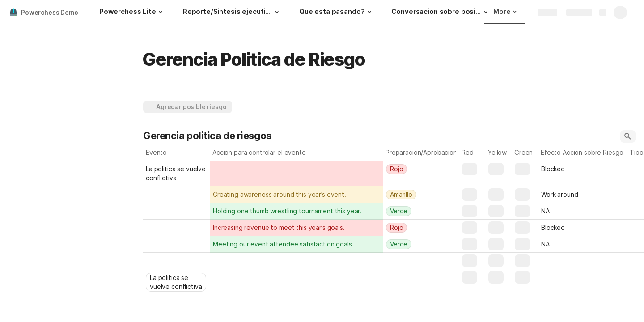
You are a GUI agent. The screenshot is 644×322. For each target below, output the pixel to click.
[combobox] (421, 169)
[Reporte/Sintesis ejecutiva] (232, 13)
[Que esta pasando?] (337, 13)
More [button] (505, 11)
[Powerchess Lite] (132, 13)
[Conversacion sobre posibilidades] (441, 13)
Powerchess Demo (50, 12)
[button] (161, 12)
